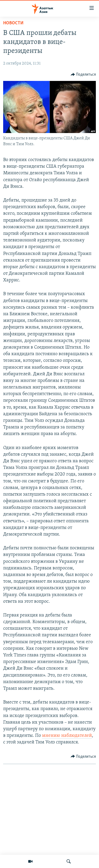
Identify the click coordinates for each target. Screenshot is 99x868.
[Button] (83, 75)
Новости (13, 23)
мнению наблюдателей (67, 736)
